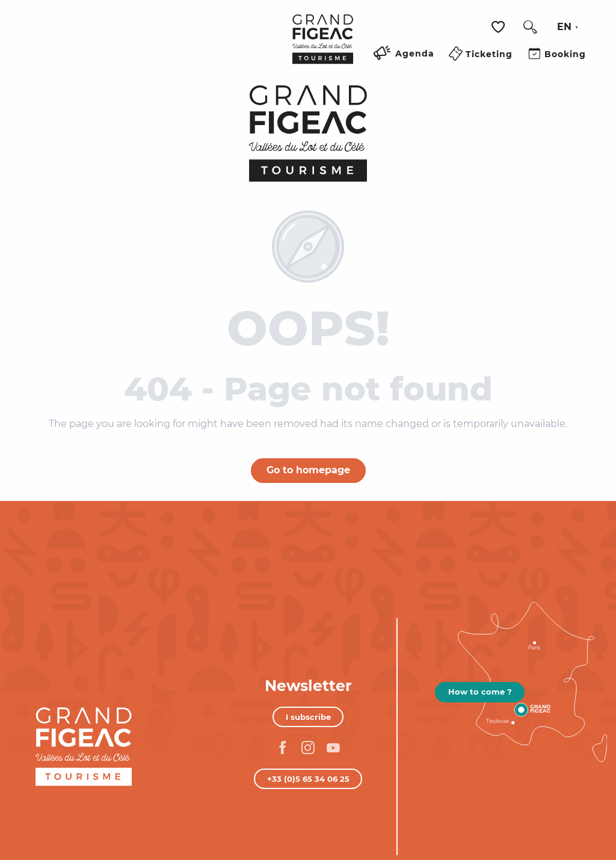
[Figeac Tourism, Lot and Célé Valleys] (308, 134)
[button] (530, 27)
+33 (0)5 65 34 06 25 (308, 779)
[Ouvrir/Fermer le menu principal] (267, 68)
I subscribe (308, 717)
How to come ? (480, 692)
